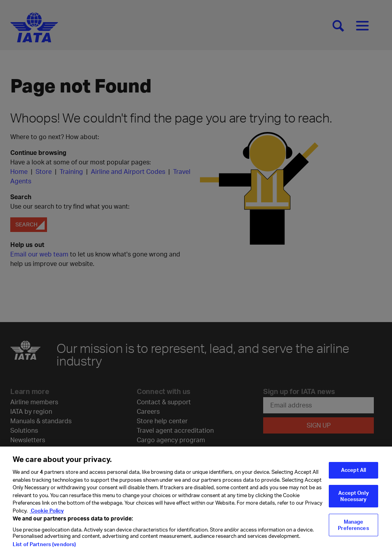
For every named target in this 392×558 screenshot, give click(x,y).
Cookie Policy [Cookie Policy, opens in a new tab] (47, 515)
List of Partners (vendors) (44, 549)
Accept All (353, 475)
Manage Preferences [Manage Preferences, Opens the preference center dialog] (353, 530)
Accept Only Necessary (353, 500)
